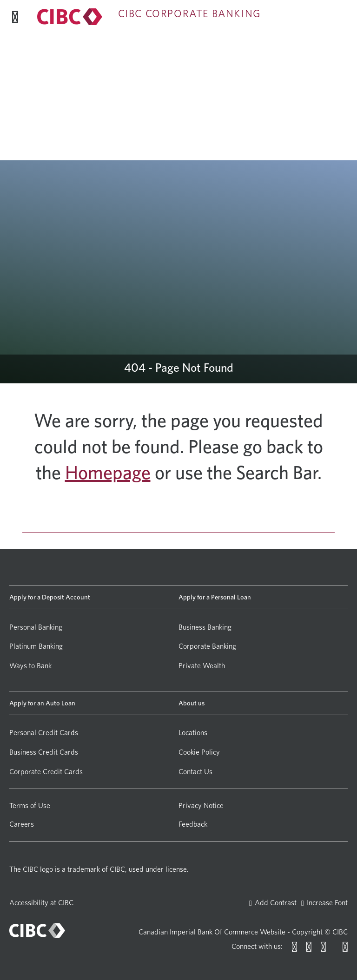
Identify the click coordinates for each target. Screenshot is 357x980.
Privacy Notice (201, 806)
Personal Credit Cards (44, 733)
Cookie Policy (199, 752)
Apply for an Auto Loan (42, 703)
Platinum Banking (36, 646)
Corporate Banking (207, 646)
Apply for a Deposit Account (50, 597)
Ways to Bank (30, 666)
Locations (193, 733)
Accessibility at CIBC (41, 903)
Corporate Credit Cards (46, 772)
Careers (22, 824)
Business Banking (205, 627)
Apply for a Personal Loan (215, 597)
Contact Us (195, 772)
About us (192, 703)
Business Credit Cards (44, 752)
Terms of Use (30, 806)
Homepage (108, 473)
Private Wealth (202, 666)
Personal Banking (36, 627)
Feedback (193, 824)
